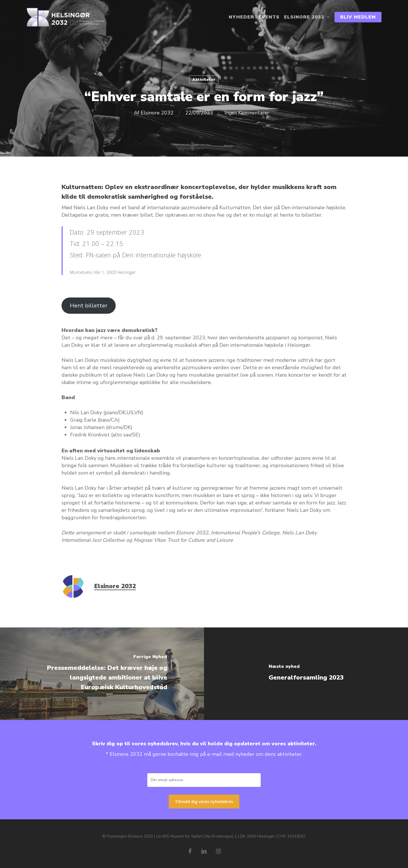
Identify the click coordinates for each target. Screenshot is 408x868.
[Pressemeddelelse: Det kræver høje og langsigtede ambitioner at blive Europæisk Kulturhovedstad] (102, 674)
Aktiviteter (204, 80)
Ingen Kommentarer (247, 113)
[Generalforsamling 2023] (306, 674)
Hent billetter (89, 306)
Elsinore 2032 (155, 113)
